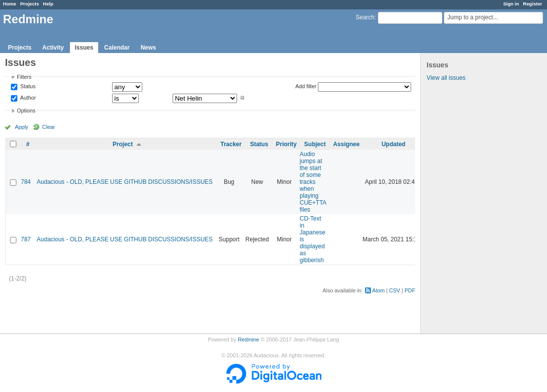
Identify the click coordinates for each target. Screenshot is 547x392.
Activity (53, 48)
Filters (24, 77)
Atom (379, 290)
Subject (315, 144)
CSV (395, 290)
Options (26, 111)
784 (26, 182)
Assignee (346, 144)
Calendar (117, 48)
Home (10, 4)
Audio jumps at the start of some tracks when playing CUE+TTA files (313, 182)
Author (27, 98)
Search (365, 17)
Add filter (306, 86)
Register (533, 4)
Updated (393, 144)
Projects (30, 4)
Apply (22, 127)
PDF (410, 290)
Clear (49, 127)
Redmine (248, 339)
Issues (84, 48)
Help (48, 4)
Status (27, 87)
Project (123, 144)
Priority (286, 144)
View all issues (446, 78)
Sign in (511, 4)
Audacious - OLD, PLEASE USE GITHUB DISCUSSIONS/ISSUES (125, 182)
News (148, 48)
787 (26, 239)
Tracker (231, 144)
